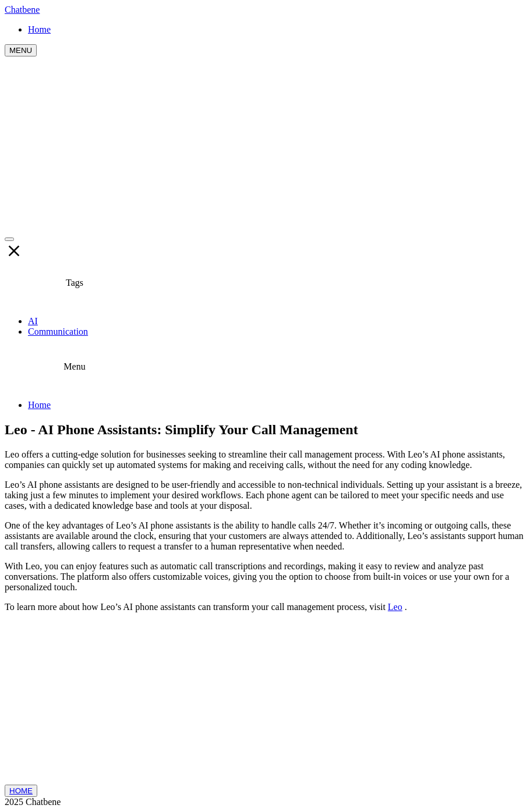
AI (33, 321)
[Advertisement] (265, 144)
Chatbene (22, 10)
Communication (58, 331)
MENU (21, 50)
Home (39, 405)
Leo (395, 607)
